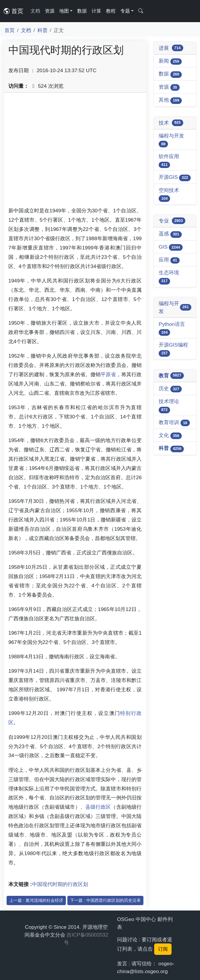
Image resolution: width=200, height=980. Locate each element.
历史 (170, 389)
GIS (171, 247)
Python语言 (172, 328)
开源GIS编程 (173, 349)
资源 (50, 11)
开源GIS (175, 177)
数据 (82, 11)
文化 (170, 436)
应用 (169, 260)
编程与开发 (171, 140)
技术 (171, 123)
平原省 (108, 374)
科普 (43, 30)
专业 (172, 221)
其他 (170, 100)
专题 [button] (125, 11)
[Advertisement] (75, 152)
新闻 (170, 61)
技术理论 (169, 406)
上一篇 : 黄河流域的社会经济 (36, 900)
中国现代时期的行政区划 (60, 884)
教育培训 (174, 423)
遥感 (170, 234)
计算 (96, 11)
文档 (35, 11)
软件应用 (169, 161)
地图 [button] (64, 11)
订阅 (163, 949)
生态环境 (169, 277)
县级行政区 (98, 807)
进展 (171, 48)
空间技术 (169, 195)
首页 (13, 11)
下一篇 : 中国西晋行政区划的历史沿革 (105, 900)
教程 (111, 11)
